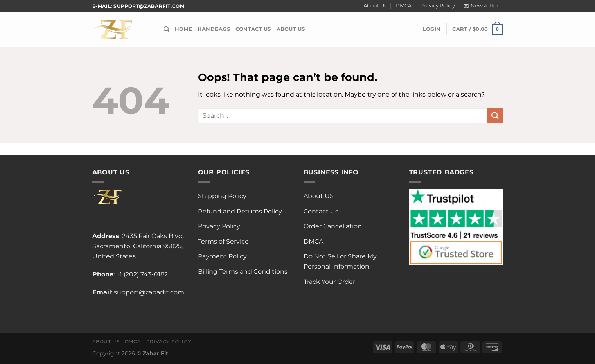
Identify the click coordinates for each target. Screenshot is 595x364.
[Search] (166, 29)
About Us (375, 6)
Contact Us (253, 29)
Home (183, 29)
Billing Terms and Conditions (243, 272)
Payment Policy (222, 256)
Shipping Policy (222, 196)
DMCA (404, 6)
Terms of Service (223, 241)
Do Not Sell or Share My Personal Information (340, 261)
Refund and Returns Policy (240, 211)
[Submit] (495, 116)
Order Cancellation (333, 226)
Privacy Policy (438, 6)
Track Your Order (329, 282)
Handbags (214, 29)
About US (291, 29)
